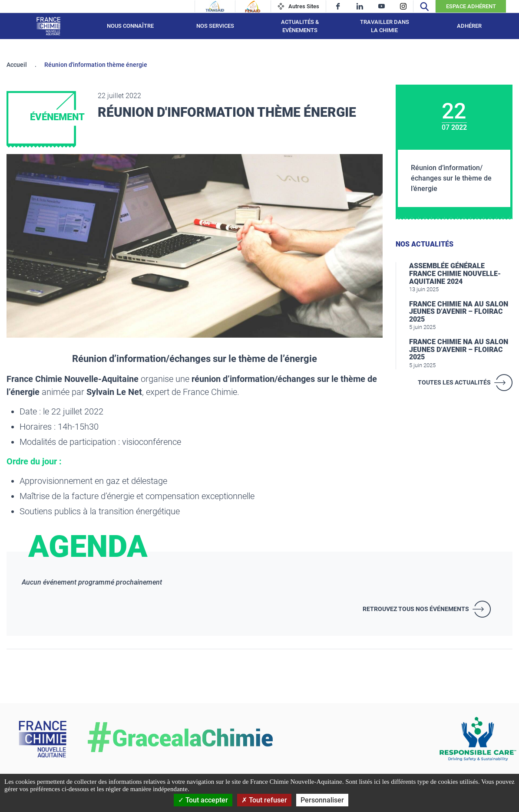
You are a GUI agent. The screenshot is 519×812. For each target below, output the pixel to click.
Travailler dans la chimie (385, 26)
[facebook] (338, 6)
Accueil (17, 65)
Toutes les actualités (454, 382)
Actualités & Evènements (300, 26)
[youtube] (382, 6)
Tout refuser (264, 800)
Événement (57, 117)
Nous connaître (130, 26)
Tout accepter (203, 800)
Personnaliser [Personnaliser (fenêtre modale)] (322, 800)
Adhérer (469, 26)
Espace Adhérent (471, 6)
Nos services (215, 26)
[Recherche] (424, 6)
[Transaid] (215, 7)
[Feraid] (253, 7)
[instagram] (403, 6)
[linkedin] (360, 6)
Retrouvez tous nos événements (416, 609)
